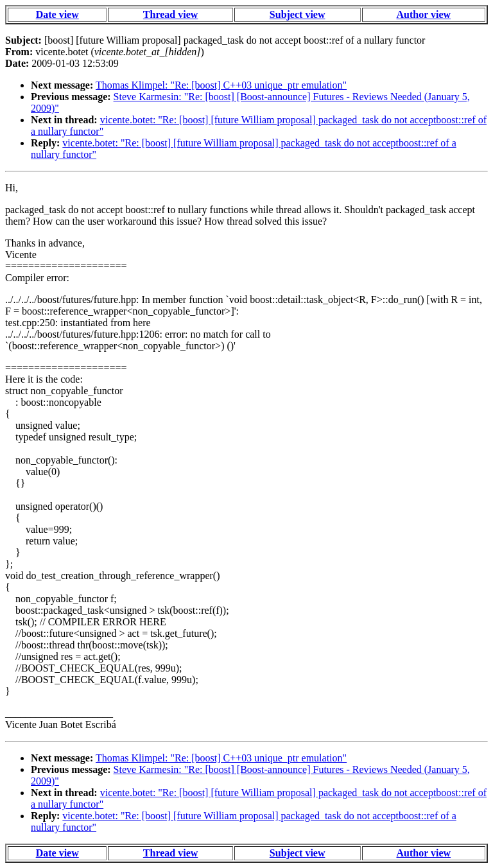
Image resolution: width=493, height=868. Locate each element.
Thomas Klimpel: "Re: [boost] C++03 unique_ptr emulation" (221, 85)
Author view (424, 14)
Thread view (170, 14)
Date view (57, 14)
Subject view (298, 14)
